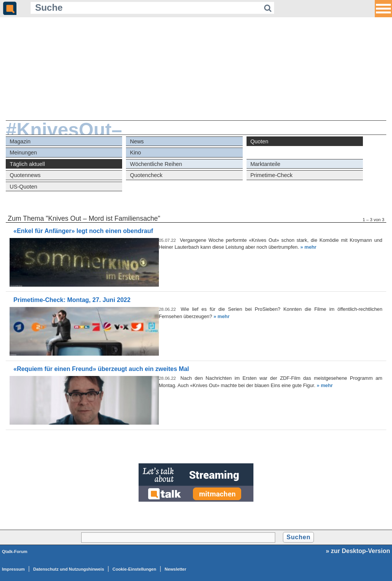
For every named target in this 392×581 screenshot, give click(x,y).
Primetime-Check (271, 175)
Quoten (259, 141)
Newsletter (176, 569)
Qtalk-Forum (15, 551)
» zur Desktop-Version (358, 551)
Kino (136, 153)
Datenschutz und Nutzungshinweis (69, 569)
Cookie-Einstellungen (134, 569)
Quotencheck (146, 175)
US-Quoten (23, 187)
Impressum (13, 569)
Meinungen (23, 153)
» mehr (309, 247)
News (137, 141)
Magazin (20, 141)
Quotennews (25, 175)
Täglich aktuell (27, 164)
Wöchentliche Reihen (156, 164)
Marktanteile (265, 164)
